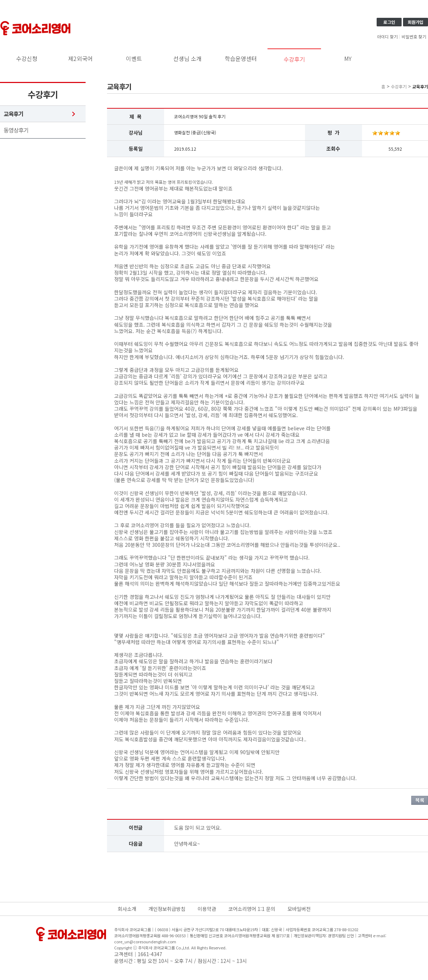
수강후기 (294, 59)
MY (348, 58)
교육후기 (14, 114)
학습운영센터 (241, 58)
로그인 (389, 22)
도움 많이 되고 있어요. (198, 828)
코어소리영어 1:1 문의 (252, 909)
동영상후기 (16, 130)
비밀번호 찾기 (414, 37)
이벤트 (134, 58)
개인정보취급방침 (167, 909)
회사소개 (127, 909)
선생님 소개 (187, 58)
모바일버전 (299, 909)
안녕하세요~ (187, 844)
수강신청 (27, 58)
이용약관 (207, 909)
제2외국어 (80, 58)
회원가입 (416, 22)
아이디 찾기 (387, 37)
